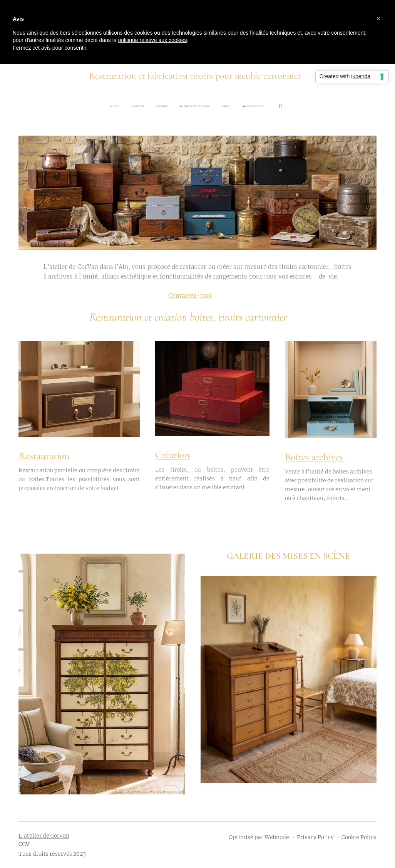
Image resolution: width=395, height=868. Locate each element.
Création (172, 455)
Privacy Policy (315, 837)
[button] (378, 18)
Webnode (277, 837)
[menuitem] (151, 107)
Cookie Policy (359, 837)
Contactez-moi (190, 296)
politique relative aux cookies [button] (152, 40)
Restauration (44, 456)
